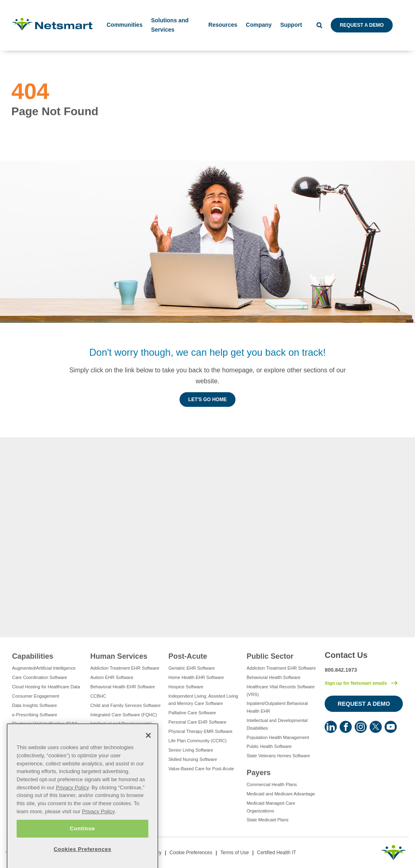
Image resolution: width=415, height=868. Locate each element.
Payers (258, 773)
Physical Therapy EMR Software (201, 731)
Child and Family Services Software (126, 705)
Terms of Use (234, 853)
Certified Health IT (277, 853)
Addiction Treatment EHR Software (125, 668)
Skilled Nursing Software (193, 759)
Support (291, 25)
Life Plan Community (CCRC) (198, 741)
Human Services (119, 656)
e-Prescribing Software (35, 715)
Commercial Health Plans (272, 784)
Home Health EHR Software (196, 677)
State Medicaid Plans (267, 820)
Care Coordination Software (40, 677)
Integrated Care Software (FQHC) (124, 715)
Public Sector (270, 656)
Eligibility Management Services (44, 733)
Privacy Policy (72, 807)
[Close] (148, 755)
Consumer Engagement (36, 696)
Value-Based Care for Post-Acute (201, 769)
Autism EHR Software (112, 677)
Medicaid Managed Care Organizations (271, 807)
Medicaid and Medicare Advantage (281, 794)
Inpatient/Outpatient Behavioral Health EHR (277, 707)
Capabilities (33, 656)
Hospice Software (186, 687)
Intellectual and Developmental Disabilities (121, 727)
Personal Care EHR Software (198, 722)
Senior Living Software (191, 750)
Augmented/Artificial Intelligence (44, 668)
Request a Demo (362, 25)
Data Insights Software (35, 705)
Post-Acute (188, 656)
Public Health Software (269, 746)
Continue (82, 848)
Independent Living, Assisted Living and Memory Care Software (203, 700)
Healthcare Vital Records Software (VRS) (280, 691)
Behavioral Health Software (273, 677)
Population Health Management (278, 737)
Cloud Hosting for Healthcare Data (46, 687)
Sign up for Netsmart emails (356, 683)
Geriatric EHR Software (192, 668)
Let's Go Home (208, 400)
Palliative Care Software (192, 713)
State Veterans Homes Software (278, 756)
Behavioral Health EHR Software (123, 687)
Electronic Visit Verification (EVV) (45, 724)
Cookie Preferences (191, 853)
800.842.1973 (341, 670)
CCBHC (98, 696)
